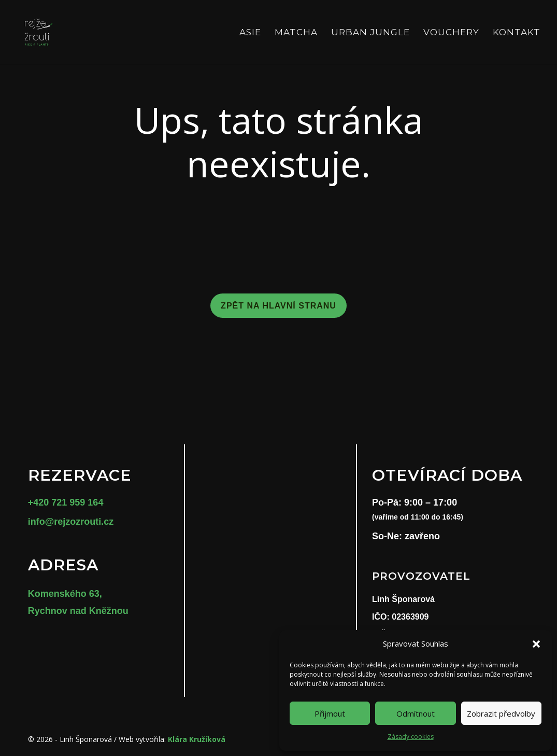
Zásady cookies (411, 737)
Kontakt (517, 33)
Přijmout (330, 713)
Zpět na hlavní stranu (278, 306)
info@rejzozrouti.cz (71, 522)
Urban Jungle (370, 33)
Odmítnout (416, 713)
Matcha (296, 33)
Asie (250, 33)
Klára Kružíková (197, 739)
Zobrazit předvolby (501, 713)
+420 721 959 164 (66, 502)
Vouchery (451, 33)
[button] (536, 644)
